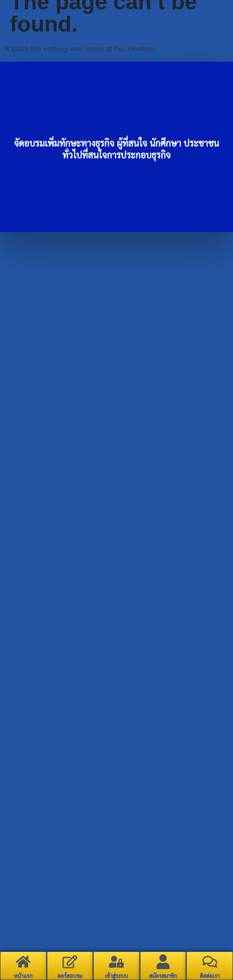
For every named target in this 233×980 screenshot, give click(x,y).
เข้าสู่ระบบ (116, 976)
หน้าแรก (23, 976)
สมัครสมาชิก (163, 976)
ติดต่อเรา (209, 976)
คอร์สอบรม (70, 976)
